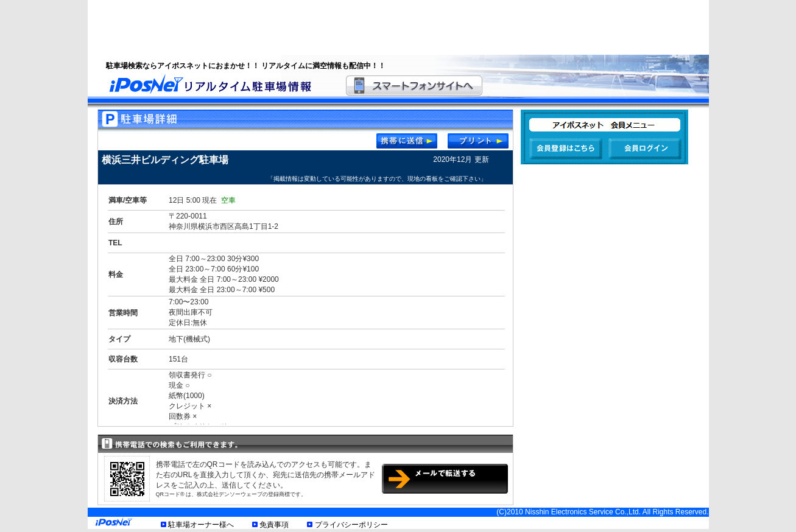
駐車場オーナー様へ (201, 525)
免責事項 (274, 525)
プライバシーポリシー (351, 525)
